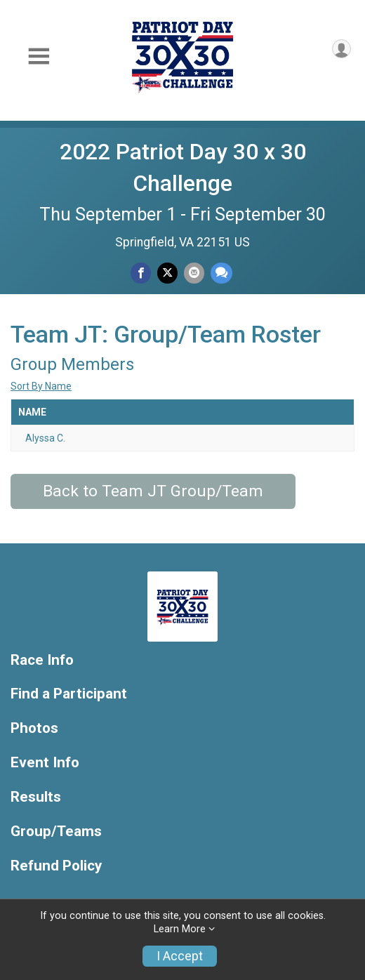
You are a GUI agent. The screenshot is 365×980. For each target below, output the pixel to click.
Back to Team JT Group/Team (153, 491)
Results (36, 797)
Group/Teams (56, 832)
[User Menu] (341, 49)
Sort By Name (41, 386)
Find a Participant (69, 694)
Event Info (45, 763)
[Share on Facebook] (141, 273)
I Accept (180, 956)
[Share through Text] (221, 273)
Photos (34, 728)
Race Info (42, 660)
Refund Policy (56, 866)
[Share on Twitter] (167, 273)
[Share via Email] (194, 273)
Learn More (180, 929)
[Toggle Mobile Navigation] (39, 57)
